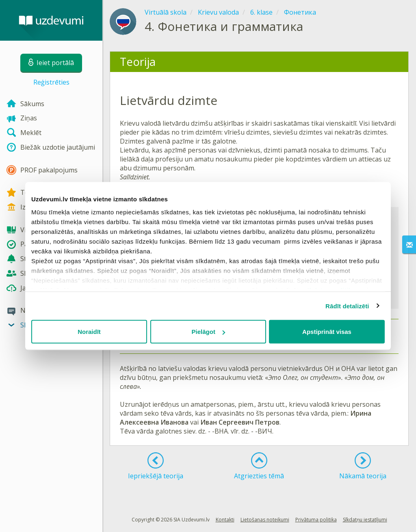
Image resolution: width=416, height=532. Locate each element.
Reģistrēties (51, 82)
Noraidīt (89, 332)
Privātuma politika (316, 520)
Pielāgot (208, 332)
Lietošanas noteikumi (265, 520)
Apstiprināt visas (327, 332)
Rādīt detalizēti (347, 306)
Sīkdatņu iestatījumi (365, 520)
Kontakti (225, 520)
